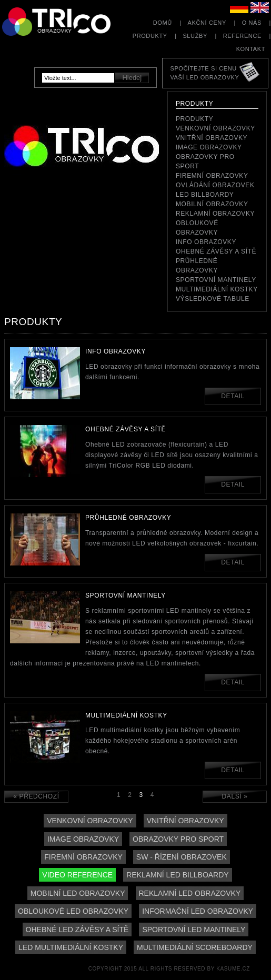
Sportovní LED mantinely (194, 930)
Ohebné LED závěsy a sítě (77, 930)
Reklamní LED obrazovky (190, 893)
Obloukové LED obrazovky (73, 911)
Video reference (77, 875)
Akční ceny (207, 23)
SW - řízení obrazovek (182, 857)
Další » (235, 796)
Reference (242, 36)
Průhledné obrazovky (197, 266)
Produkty (150, 36)
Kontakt (251, 49)
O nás (252, 23)
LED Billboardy (205, 195)
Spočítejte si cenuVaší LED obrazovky (204, 73)
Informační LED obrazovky (198, 911)
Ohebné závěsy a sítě (216, 251)
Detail (233, 396)
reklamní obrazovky (215, 214)
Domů (163, 23)
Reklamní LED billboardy (178, 875)
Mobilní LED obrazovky (78, 893)
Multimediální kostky (217, 289)
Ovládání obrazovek (215, 185)
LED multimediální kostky (71, 947)
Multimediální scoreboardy (195, 947)
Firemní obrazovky (212, 176)
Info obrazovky (206, 242)
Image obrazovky (209, 147)
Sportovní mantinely (216, 280)
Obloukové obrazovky (197, 228)
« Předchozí (36, 796)
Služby (195, 36)
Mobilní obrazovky (212, 204)
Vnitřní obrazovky (212, 138)
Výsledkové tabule (213, 299)
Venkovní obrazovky (215, 128)
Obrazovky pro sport (205, 161)
